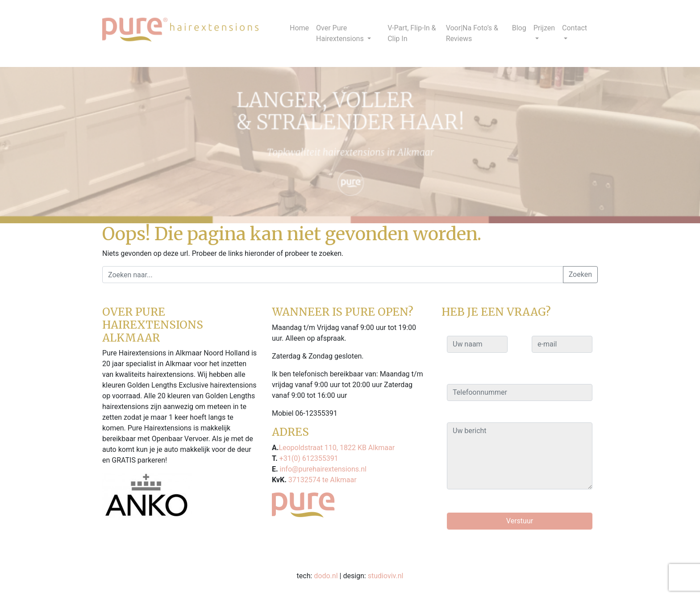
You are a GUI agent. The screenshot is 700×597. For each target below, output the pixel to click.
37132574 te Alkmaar (322, 480)
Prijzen (544, 28)
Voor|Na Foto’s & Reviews (472, 33)
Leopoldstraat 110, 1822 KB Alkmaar (337, 448)
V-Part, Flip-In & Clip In (412, 33)
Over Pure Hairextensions (341, 33)
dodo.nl (326, 576)
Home (299, 28)
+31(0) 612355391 (308, 458)
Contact (575, 28)
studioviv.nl (386, 576)
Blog (519, 28)
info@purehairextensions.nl (322, 469)
